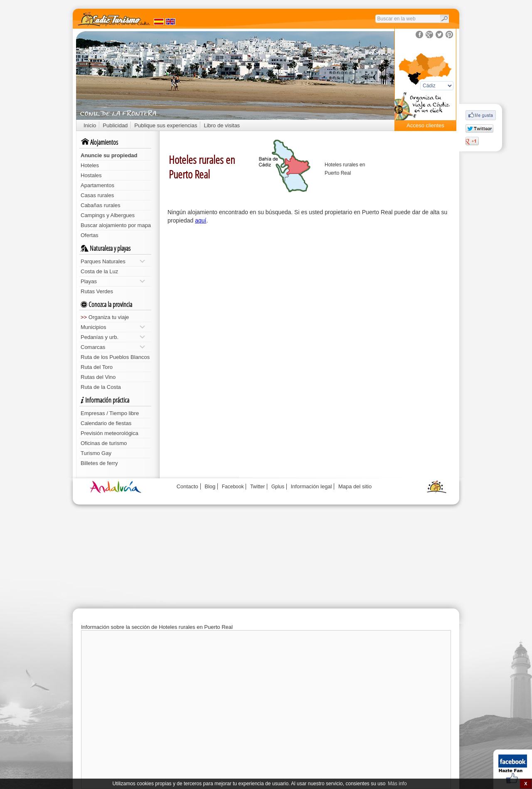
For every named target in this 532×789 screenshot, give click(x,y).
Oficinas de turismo (104, 443)
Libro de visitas (222, 125)
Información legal (311, 486)
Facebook (233, 487)
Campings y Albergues (108, 215)
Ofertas (90, 235)
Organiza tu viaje (105, 317)
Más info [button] (397, 784)
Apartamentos (97, 185)
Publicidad (115, 125)
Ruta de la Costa (101, 387)
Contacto (187, 486)
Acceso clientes (425, 125)
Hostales (91, 175)
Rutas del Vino (98, 377)
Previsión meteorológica (110, 433)
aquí (201, 220)
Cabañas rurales (100, 205)
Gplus (278, 487)
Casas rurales (97, 195)
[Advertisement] (310, 291)
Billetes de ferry (99, 463)
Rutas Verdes (97, 291)
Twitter (257, 487)
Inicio (90, 125)
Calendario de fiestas (106, 423)
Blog (210, 486)
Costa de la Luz (99, 271)
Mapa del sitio (355, 486)
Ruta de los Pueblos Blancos (115, 357)
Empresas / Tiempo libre (110, 413)
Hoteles (90, 165)
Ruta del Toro (97, 367)
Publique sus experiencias (166, 125)
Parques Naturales (113, 261)
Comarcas (113, 347)
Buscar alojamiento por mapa (116, 225)
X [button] (526, 784)
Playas (113, 281)
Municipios (113, 327)
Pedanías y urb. (113, 337)
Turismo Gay (96, 453)
